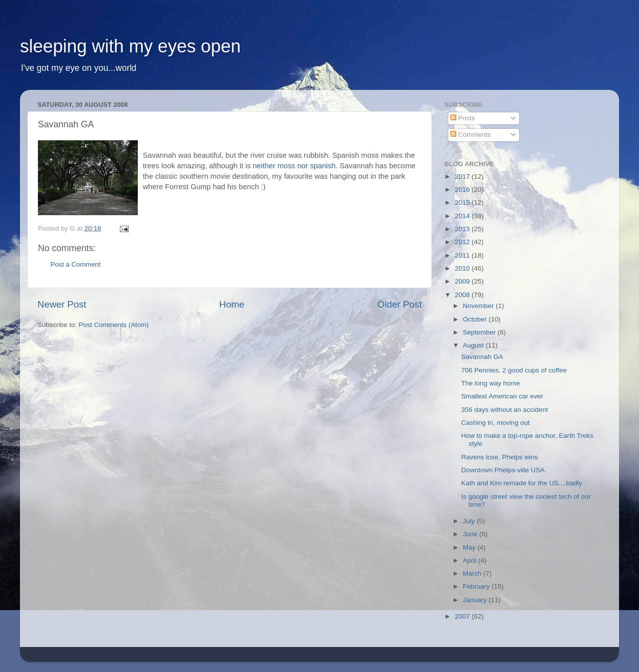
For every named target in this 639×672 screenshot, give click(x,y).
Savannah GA (482, 357)
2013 (463, 229)
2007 (463, 616)
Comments (471, 135)
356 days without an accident (505, 410)
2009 (463, 281)
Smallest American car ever (502, 396)
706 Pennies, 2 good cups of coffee (514, 370)
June (471, 534)
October (476, 319)
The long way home (491, 383)
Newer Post (62, 304)
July (470, 521)
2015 (463, 202)
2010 (463, 268)
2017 (463, 176)
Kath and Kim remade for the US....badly (522, 483)
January (476, 600)
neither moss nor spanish (294, 166)
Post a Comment (76, 264)
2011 (463, 255)
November (479, 306)
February (477, 586)
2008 (463, 295)
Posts (463, 118)
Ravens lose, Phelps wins (500, 457)
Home (232, 304)
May (470, 547)
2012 (463, 242)
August (474, 345)
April (471, 560)
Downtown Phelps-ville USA (503, 470)
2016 (463, 189)
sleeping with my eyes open (130, 46)
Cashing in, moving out (495, 423)
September (480, 332)
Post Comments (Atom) (114, 325)
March (473, 573)
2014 (463, 216)
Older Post (400, 304)
